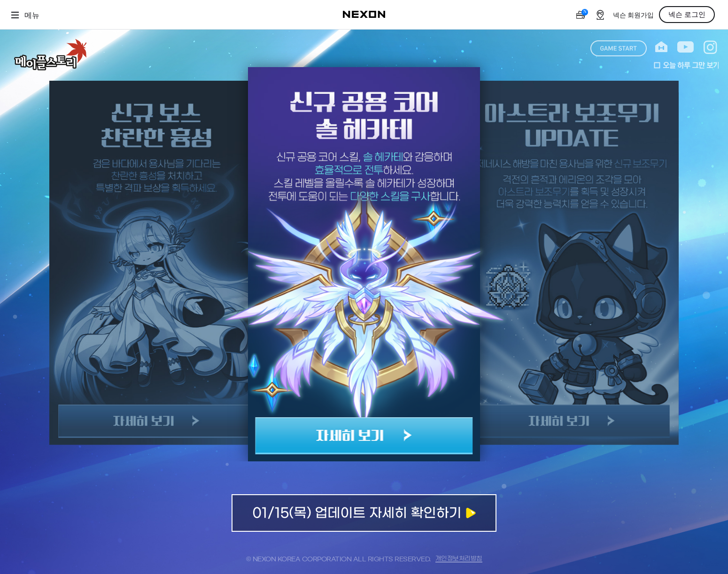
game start (619, 48)
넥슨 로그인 (687, 15)
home (661, 47)
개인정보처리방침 (459, 559)
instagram (710, 47)
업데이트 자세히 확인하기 (364, 513)
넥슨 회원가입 (634, 15)
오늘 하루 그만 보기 (686, 65)
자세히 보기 (364, 436)
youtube (685, 47)
